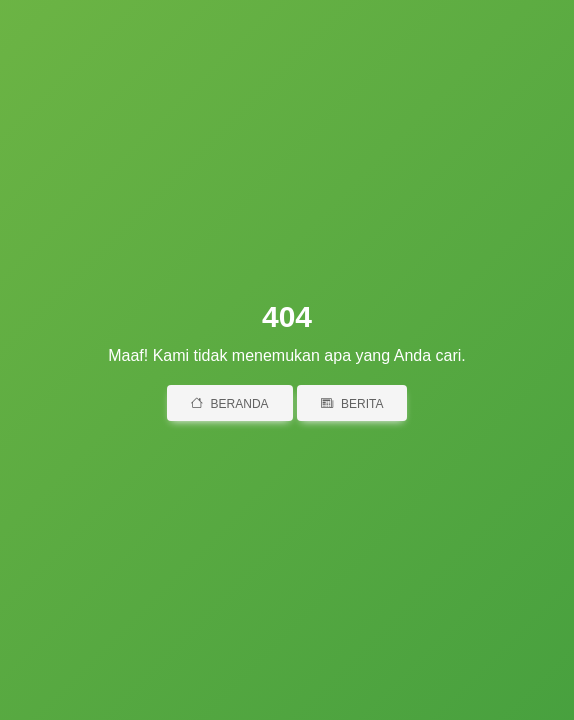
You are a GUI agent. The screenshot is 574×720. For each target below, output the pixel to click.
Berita (352, 404)
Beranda (230, 404)
